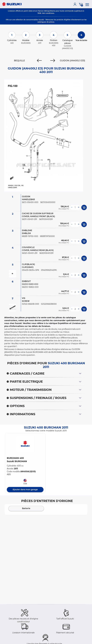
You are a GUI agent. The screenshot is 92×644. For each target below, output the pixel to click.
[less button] (72, 207)
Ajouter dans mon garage (25, 490)
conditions (50, 13)
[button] (25, 444)
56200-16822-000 (30, 287)
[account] (75, 4)
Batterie (26, 508)
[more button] (79, 207)
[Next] (53, 61)
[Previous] (39, 61)
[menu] (87, 4)
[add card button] (84, 207)
